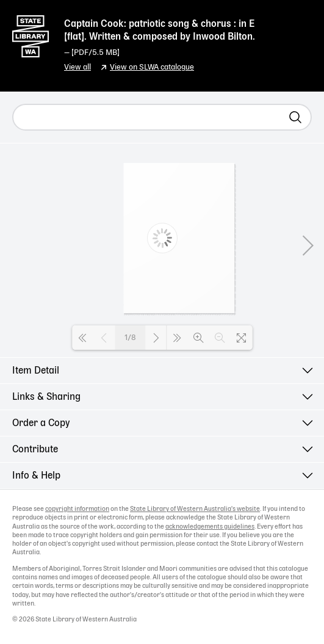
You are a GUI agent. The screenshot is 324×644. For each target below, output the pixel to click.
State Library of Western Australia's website (195, 509)
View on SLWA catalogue (152, 67)
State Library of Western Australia (31, 34)
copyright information (77, 509)
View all (77, 67)
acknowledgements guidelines (210, 527)
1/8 (130, 338)
